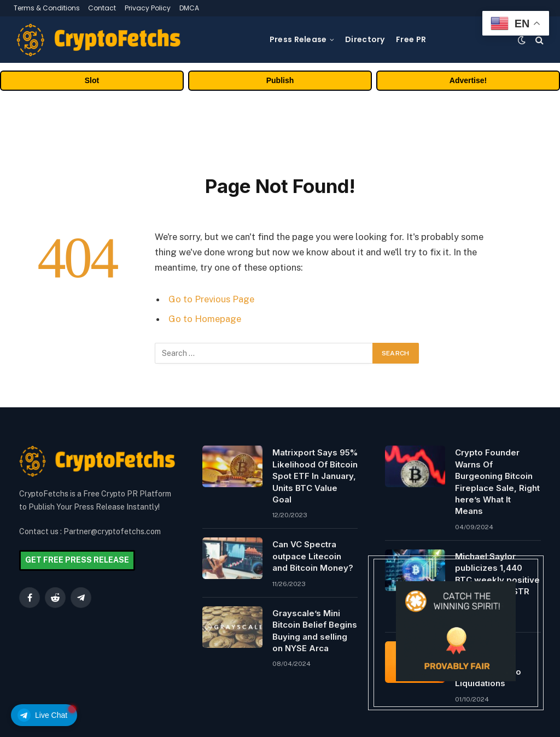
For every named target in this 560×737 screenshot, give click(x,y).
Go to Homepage (205, 319)
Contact (102, 8)
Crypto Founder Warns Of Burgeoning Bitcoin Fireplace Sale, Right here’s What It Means (497, 482)
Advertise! (468, 80)
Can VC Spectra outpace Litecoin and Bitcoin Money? (313, 556)
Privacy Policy (148, 8)
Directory (365, 39)
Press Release (298, 39)
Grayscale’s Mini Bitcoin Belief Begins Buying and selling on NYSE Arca (315, 631)
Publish (280, 80)
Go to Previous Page (211, 299)
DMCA (189, 8)
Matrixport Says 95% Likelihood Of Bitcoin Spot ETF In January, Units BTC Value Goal (315, 476)
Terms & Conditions (47, 8)
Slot (92, 80)
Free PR (411, 39)
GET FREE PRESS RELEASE (77, 560)
